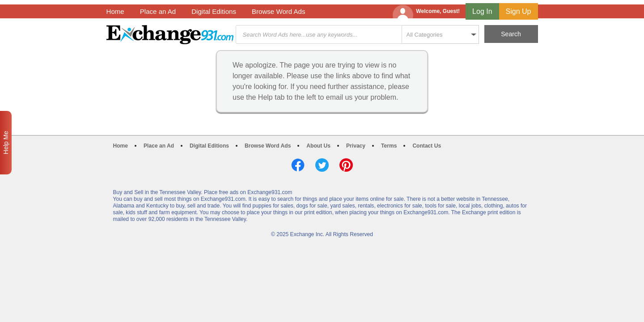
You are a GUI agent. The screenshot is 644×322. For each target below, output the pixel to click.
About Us (318, 146)
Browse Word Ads (279, 11)
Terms (389, 146)
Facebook (298, 165)
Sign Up (519, 11)
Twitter (322, 165)
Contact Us (427, 146)
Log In (482, 11)
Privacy (356, 146)
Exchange (170, 35)
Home (115, 11)
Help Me (6, 143)
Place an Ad (158, 11)
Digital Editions (214, 11)
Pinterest (346, 165)
